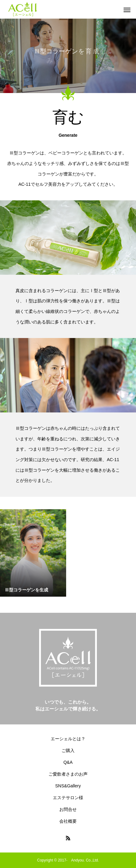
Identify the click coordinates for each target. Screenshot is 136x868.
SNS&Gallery (68, 786)
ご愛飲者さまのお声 (68, 774)
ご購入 (68, 750)
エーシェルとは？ (68, 739)
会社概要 (68, 821)
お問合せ (68, 809)
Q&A (68, 762)
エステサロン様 (68, 798)
